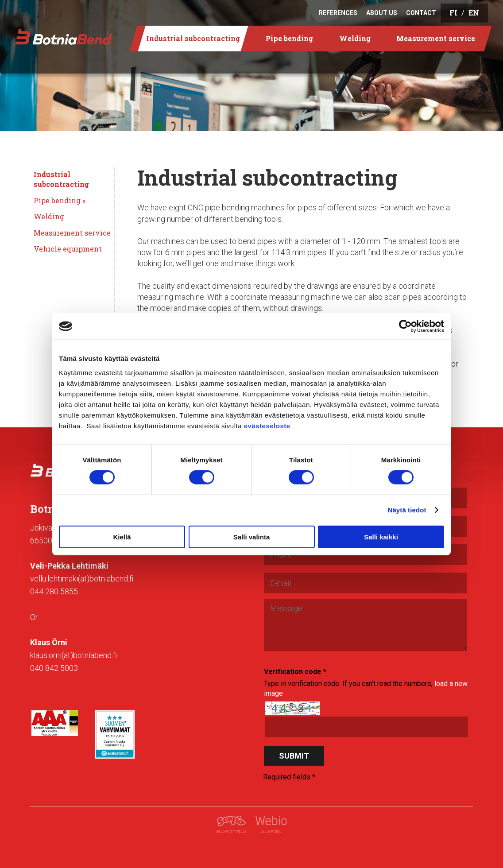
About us (382, 13)
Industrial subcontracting (61, 179)
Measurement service (72, 233)
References (338, 13)
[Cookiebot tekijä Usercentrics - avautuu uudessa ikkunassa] (405, 326)
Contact (421, 13)
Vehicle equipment (68, 249)
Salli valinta (252, 537)
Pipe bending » (60, 200)
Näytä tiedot (407, 510)
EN (474, 13)
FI (453, 13)
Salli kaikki (381, 537)
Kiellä (122, 537)
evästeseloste (267, 425)
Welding (49, 216)
